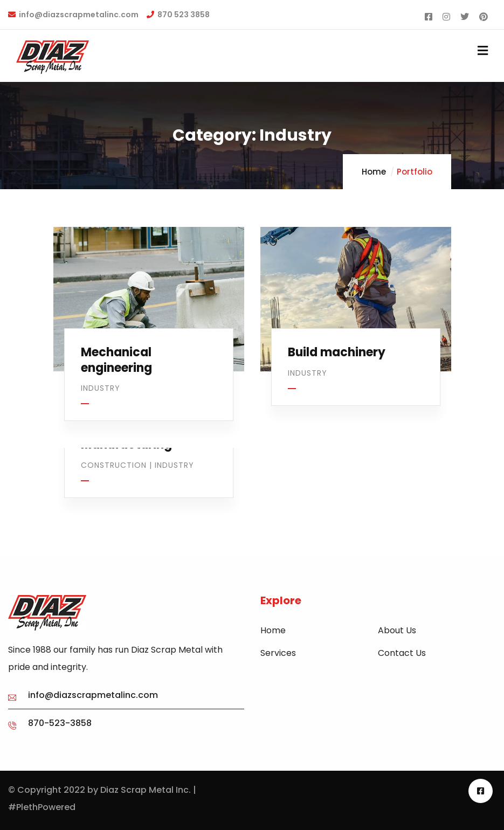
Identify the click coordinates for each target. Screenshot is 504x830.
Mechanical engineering (116, 360)
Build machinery (337, 352)
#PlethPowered (42, 807)
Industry (101, 388)
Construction (114, 465)
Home (374, 172)
